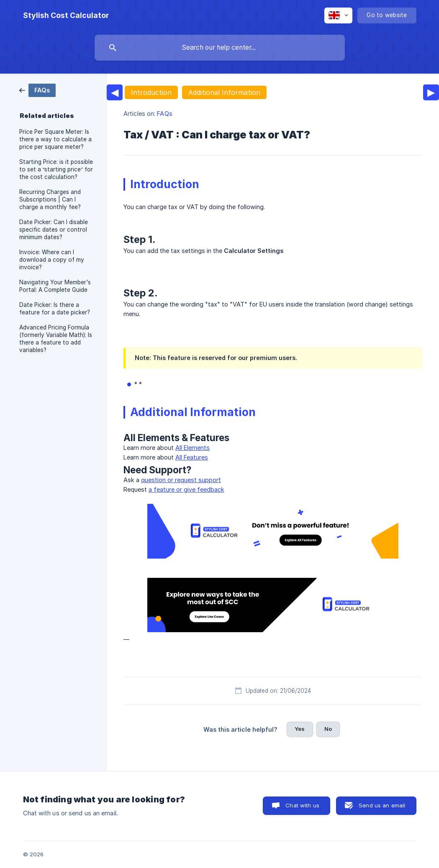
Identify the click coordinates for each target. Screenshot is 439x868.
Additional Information (224, 92)
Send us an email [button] (382, 805)
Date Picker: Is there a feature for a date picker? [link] (55, 309)
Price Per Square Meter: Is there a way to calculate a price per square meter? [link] (55, 139)
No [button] (328, 729)
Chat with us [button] (302, 805)
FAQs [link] (164, 114)
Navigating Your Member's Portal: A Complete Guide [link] (55, 286)
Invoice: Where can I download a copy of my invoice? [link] (52, 260)
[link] (37, 90)
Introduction (151, 92)
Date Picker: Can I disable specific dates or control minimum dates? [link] (54, 230)
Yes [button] (300, 729)
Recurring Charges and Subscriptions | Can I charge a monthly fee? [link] (50, 199)
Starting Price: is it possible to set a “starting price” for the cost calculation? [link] (56, 169)
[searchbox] (220, 48)
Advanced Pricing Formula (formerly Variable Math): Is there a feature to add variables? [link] (56, 339)
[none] (66, 15)
